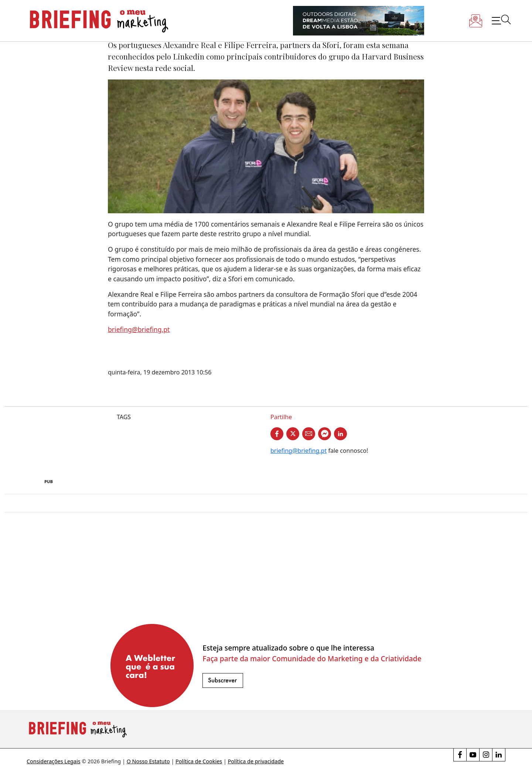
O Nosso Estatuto (148, 761)
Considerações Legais (54, 761)
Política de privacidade (256, 761)
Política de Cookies (199, 761)
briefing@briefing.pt (139, 329)
